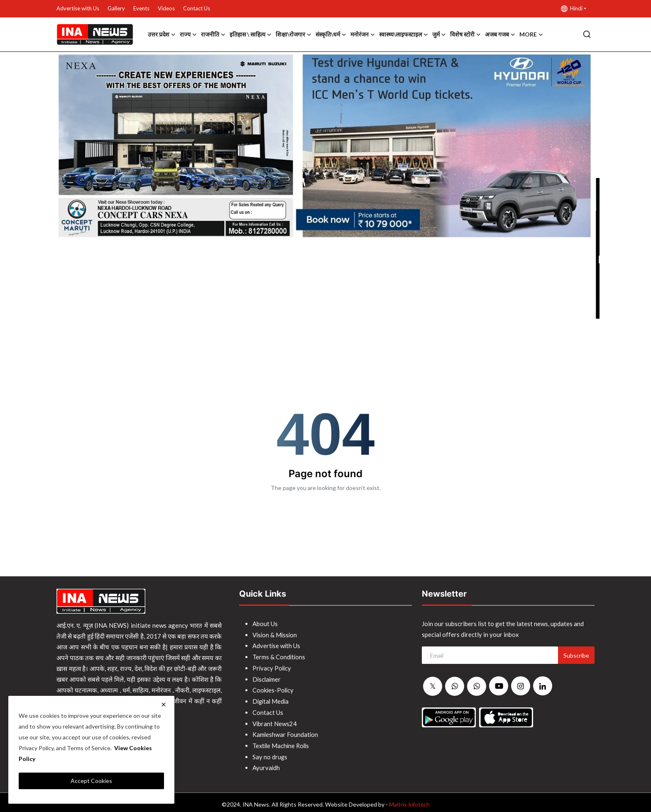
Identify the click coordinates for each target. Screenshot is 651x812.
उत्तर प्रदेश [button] (162, 34)
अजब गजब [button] (500, 34)
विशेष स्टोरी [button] (465, 34)
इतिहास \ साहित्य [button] (251, 34)
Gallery (116, 8)
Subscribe (576, 655)
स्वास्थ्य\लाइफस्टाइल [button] (404, 34)
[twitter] (433, 686)
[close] (164, 705)
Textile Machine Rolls (282, 742)
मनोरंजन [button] (363, 34)
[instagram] (521, 686)
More (531, 34)
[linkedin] (543, 686)
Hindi (572, 9)
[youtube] (499, 686)
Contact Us (197, 8)
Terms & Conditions (279, 656)
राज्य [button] (188, 34)
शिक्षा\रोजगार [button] (294, 34)
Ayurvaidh (266, 764)
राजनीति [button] (213, 34)
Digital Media (272, 699)
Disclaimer (267, 678)
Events (141, 8)
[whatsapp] (455, 686)
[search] (587, 34)
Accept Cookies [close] (91, 781)
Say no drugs (270, 753)
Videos (166, 8)
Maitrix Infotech (409, 800)
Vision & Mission (275, 634)
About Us (265, 624)
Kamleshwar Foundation (286, 732)
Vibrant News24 (275, 721)
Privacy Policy (272, 667)
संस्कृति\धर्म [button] (331, 34)
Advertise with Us (78, 8)
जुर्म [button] (439, 34)
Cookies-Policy (274, 688)
